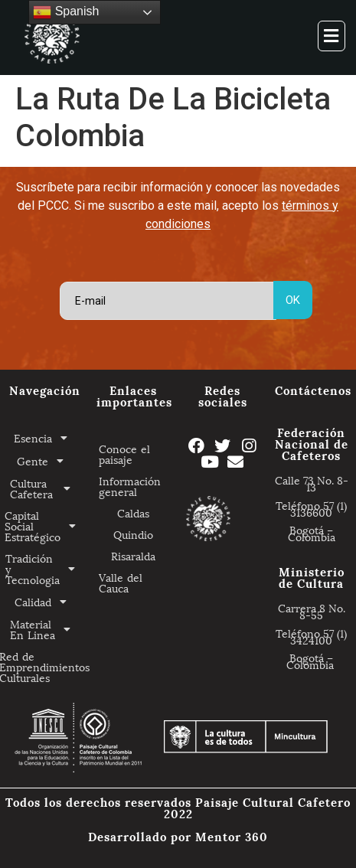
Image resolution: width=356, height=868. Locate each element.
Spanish (66, 12)
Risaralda (133, 555)
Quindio (133, 534)
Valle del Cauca (121, 582)
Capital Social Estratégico (44, 525)
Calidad (45, 602)
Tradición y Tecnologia (44, 568)
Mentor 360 (232, 836)
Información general (130, 486)
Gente (44, 461)
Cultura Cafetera (44, 488)
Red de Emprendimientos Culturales (44, 666)
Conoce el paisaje (124, 454)
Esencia (45, 438)
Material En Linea (44, 629)
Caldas (133, 512)
